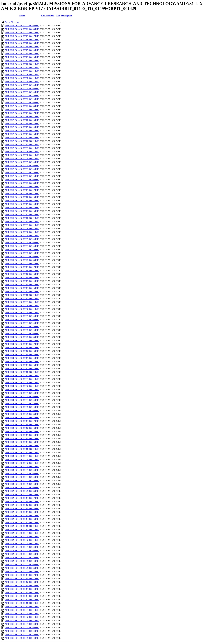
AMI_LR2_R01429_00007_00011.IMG (22, 540)
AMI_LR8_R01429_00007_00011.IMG (22, 78)
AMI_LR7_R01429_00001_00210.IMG (22, 176)
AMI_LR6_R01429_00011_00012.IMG (22, 218)
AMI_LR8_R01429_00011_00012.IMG (22, 64)
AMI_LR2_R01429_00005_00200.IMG (22, 547)
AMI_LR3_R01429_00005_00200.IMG (22, 470)
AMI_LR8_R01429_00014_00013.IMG (22, 54)
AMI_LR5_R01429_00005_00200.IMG (22, 316)
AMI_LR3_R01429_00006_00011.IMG (22, 467)
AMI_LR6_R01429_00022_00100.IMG (22, 180)
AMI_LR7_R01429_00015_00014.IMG (22, 127)
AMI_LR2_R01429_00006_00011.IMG (22, 544)
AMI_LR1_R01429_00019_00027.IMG (22, 575)
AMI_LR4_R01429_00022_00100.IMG (22, 334)
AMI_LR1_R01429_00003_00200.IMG (22, 631)
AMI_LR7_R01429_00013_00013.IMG (22, 134)
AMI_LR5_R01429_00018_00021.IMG (22, 271)
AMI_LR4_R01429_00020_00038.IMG (22, 341)
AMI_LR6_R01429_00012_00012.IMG (22, 215)
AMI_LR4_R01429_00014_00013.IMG (22, 362)
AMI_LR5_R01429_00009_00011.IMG (22, 302)
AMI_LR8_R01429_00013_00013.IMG (22, 57)
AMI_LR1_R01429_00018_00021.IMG (22, 579)
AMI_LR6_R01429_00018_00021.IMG (22, 194)
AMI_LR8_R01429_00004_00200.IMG (22, 89)
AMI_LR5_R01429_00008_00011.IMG (22, 306)
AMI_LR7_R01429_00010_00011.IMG (22, 145)
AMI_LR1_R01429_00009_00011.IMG (22, 610)
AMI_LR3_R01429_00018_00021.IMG (22, 425)
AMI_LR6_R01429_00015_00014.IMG (22, 204)
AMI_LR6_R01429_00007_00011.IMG (22, 232)
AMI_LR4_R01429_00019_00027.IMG (22, 344)
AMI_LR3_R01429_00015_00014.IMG (22, 435)
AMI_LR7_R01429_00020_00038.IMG (22, 110)
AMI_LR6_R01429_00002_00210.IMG (22, 250)
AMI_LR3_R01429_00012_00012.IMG (22, 446)
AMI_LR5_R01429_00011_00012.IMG (22, 295)
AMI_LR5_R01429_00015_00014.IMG (22, 281)
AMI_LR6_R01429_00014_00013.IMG (22, 208)
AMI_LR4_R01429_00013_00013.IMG (22, 365)
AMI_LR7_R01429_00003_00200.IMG (22, 169)
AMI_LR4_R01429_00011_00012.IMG (22, 372)
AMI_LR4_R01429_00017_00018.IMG (22, 351)
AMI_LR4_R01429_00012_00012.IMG (22, 369)
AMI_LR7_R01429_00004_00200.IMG (22, 166)
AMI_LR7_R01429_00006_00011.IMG (22, 159)
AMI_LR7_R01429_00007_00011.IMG (22, 155)
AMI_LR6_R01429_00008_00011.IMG (22, 229)
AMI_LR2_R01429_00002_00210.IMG (22, 558)
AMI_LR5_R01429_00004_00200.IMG (22, 320)
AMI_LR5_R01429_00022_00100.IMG (22, 257)
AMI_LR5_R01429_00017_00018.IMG (22, 274)
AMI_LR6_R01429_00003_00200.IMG (22, 246)
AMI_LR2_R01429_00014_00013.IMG (22, 516)
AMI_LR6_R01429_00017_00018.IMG (22, 197)
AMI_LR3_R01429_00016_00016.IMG (22, 432)
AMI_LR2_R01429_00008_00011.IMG (22, 537)
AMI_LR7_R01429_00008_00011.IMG (22, 152)
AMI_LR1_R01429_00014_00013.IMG (22, 593)
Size (58, 16)
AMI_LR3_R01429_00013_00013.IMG (22, 442)
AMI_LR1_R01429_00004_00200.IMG (22, 628)
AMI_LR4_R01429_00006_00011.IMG (22, 390)
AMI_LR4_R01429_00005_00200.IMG (22, 393)
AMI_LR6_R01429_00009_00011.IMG (22, 225)
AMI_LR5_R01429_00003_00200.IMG (22, 323)
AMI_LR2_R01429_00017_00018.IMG (22, 505)
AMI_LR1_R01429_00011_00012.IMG (22, 603)
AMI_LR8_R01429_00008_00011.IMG (22, 75)
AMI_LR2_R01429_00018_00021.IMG (22, 502)
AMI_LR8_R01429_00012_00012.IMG (22, 61)
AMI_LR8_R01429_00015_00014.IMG (22, 50)
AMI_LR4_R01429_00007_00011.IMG (22, 386)
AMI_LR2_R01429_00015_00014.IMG (22, 512)
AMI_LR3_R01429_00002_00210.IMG (22, 481)
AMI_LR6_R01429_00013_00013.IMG (22, 211)
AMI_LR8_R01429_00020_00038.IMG (22, 33)
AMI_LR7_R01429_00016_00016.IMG (22, 124)
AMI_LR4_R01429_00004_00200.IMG (22, 397)
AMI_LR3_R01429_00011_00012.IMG (22, 449)
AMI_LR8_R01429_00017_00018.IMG (22, 43)
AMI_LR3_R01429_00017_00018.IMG (22, 428)
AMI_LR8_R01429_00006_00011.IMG (22, 82)
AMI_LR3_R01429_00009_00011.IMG (22, 456)
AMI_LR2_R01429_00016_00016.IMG (22, 509)
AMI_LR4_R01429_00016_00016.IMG (22, 355)
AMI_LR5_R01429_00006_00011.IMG (22, 313)
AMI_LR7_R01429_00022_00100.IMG (22, 103)
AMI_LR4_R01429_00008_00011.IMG (22, 383)
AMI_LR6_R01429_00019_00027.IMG (22, 190)
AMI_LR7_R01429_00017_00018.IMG (22, 120)
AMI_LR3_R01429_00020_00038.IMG (22, 418)
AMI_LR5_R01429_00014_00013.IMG (22, 285)
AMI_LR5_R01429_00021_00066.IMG (22, 260)
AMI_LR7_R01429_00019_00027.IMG (22, 113)
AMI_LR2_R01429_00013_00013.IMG (22, 519)
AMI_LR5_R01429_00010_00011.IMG (22, 299)
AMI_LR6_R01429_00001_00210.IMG (22, 253)
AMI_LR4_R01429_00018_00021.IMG (22, 348)
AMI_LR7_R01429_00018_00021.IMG (22, 117)
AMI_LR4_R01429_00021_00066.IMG (22, 337)
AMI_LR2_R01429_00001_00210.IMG (22, 561)
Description (67, 16)
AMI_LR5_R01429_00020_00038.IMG (22, 264)
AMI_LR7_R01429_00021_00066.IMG (22, 106)
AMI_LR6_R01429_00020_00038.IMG (22, 187)
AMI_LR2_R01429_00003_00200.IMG (22, 554)
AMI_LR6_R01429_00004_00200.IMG (22, 243)
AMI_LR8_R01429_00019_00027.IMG (22, 36)
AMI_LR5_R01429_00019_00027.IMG (22, 267)
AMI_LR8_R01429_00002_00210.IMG (22, 96)
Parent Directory (12, 22)
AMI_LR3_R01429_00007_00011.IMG (22, 463)
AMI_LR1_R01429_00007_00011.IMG (22, 617)
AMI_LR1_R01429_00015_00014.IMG (22, 589)
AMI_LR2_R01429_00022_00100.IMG (22, 488)
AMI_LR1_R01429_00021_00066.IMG (22, 568)
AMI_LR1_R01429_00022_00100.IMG (22, 565)
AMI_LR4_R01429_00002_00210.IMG (22, 404)
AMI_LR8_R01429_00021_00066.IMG (22, 29)
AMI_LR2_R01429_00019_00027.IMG (22, 498)
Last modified (48, 16)
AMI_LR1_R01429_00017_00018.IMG (22, 582)
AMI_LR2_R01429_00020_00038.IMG (22, 495)
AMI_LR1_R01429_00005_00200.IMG (22, 624)
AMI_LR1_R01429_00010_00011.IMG (22, 607)
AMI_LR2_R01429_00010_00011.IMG (22, 530)
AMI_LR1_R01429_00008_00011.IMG (22, 614)
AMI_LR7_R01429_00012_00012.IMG (22, 138)
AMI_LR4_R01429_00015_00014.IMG (22, 358)
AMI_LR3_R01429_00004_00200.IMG (22, 474)
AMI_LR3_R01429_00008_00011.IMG (22, 460)
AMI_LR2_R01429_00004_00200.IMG (22, 551)
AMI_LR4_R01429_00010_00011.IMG (22, 376)
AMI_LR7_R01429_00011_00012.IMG (22, 141)
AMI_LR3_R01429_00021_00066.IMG (22, 414)
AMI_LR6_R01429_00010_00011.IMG (22, 222)
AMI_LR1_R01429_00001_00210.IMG (22, 638)
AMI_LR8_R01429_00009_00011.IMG (22, 71)
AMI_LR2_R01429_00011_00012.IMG (22, 526)
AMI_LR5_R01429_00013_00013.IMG (22, 288)
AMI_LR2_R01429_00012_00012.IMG (22, 523)
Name (22, 16)
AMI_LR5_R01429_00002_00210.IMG (22, 327)
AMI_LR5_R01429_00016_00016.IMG (22, 278)
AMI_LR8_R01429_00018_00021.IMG (22, 40)
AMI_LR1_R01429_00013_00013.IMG (22, 596)
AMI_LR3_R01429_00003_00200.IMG (22, 477)
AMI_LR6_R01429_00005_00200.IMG (22, 239)
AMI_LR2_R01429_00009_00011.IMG (22, 533)
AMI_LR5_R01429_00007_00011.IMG (22, 309)
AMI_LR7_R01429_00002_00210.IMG (22, 173)
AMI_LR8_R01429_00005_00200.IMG (22, 85)
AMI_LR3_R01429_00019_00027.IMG (22, 421)
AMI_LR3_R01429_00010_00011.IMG (22, 453)
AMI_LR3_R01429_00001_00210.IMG (22, 484)
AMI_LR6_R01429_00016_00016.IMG (22, 201)
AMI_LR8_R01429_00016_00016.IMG (22, 47)
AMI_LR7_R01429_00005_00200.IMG (22, 162)
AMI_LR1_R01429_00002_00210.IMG (22, 635)
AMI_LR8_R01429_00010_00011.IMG (22, 68)
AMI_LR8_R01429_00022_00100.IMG (22, 26)
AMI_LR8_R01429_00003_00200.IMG (22, 92)
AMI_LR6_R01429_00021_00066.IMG (22, 183)
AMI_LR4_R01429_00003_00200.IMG (22, 400)
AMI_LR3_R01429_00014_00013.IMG (22, 439)
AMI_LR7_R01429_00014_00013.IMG (22, 131)
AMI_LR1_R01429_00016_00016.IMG (22, 586)
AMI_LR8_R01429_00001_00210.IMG (22, 99)
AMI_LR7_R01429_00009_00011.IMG (22, 148)
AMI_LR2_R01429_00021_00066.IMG (22, 491)
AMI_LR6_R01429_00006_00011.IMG (22, 236)
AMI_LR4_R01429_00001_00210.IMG (22, 407)
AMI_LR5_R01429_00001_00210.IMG (22, 330)
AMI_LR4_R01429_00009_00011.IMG (22, 379)
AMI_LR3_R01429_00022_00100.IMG (22, 411)
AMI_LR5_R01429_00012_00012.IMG (22, 292)
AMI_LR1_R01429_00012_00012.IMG (22, 600)
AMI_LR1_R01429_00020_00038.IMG (22, 572)
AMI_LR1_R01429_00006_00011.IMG (22, 621)
